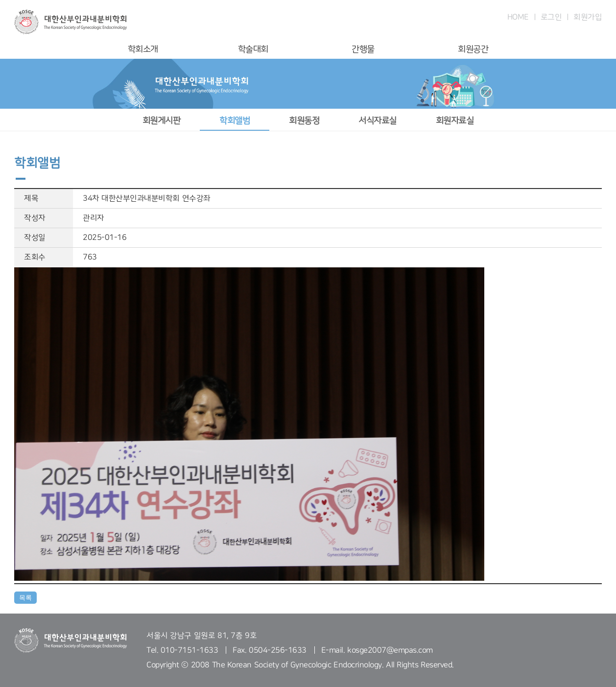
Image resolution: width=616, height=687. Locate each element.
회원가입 (588, 17)
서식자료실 (378, 121)
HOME (518, 17)
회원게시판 (162, 121)
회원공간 (473, 49)
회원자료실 (455, 121)
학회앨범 (235, 121)
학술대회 (253, 49)
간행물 (363, 49)
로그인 (551, 17)
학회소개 (143, 49)
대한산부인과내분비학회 (71, 22)
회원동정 (304, 121)
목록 (25, 598)
